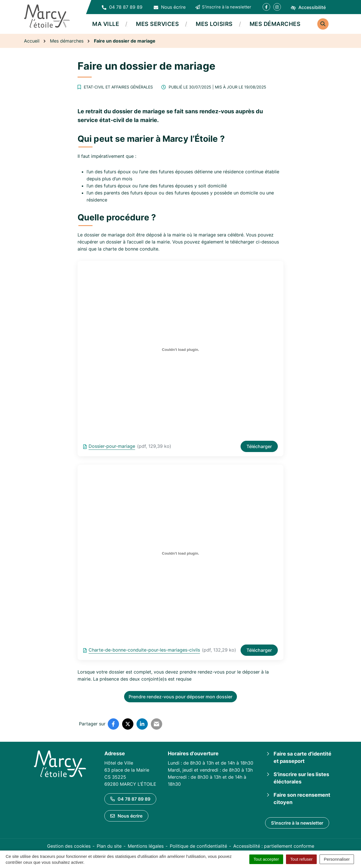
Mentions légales (146, 846)
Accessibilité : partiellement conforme (274, 846)
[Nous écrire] (170, 7)
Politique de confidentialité (198, 846)
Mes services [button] (157, 24)
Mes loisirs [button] (214, 24)
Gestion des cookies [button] (69, 846)
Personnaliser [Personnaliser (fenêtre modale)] (337, 859)
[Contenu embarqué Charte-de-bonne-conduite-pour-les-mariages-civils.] (180, 553)
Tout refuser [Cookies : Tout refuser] (301, 859)
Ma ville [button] (106, 24)
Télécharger (259, 446)
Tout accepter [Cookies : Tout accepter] (266, 859)
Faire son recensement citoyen (302, 799)
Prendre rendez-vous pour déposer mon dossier (180, 697)
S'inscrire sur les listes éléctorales (301, 778)
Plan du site (109, 846)
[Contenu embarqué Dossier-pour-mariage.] (180, 350)
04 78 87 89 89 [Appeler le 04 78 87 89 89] (130, 799)
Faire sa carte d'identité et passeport (302, 757)
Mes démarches (275, 24)
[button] (122, 7)
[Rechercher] (323, 24)
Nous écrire (126, 816)
